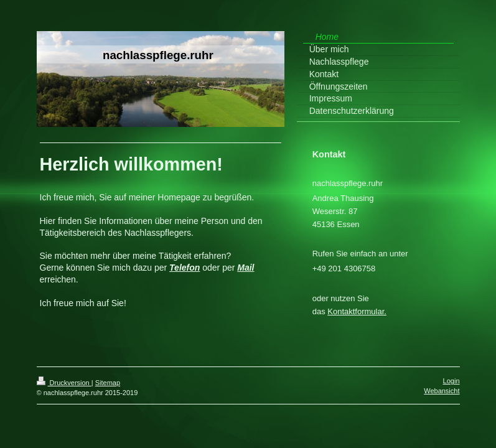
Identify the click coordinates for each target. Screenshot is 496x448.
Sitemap (108, 383)
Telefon (185, 268)
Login (452, 381)
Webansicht (442, 391)
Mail (246, 268)
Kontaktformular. (357, 311)
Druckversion (64, 383)
